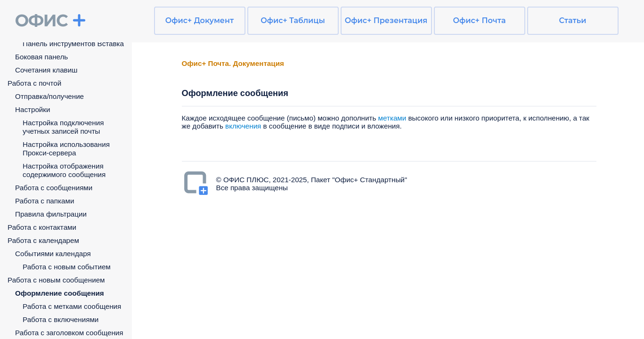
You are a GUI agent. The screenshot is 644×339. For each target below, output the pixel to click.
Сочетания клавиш (46, 70)
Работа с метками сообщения (72, 306)
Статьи (573, 20)
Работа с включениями (61, 319)
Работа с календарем (43, 240)
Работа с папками (45, 201)
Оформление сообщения (60, 293)
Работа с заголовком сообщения (69, 333)
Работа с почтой (34, 83)
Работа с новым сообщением (56, 280)
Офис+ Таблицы (293, 20)
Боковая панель (41, 57)
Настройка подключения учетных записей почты (63, 127)
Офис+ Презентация (386, 20)
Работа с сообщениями (54, 188)
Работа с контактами (42, 227)
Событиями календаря (53, 254)
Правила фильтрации (51, 214)
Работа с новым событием (67, 267)
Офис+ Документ (200, 20)
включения (244, 126)
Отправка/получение (49, 96)
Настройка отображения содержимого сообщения (64, 170)
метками (392, 118)
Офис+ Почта (479, 20)
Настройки (33, 109)
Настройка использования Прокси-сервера (66, 149)
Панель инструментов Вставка (73, 44)
